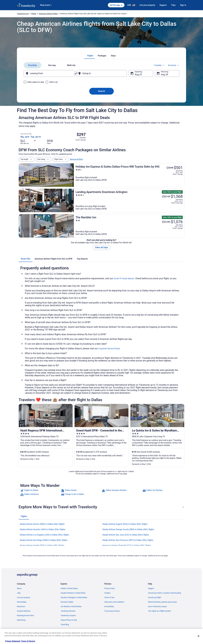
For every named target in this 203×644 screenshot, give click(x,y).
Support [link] (151, 588)
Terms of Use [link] (109, 597)
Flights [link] (34, 14)
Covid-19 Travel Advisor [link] (124, 279)
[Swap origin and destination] (76, 73)
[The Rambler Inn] (129, 226)
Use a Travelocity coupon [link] (157, 607)
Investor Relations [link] (24, 611)
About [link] (19, 588)
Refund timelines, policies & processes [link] (162, 602)
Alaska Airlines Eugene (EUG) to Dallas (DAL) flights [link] (125, 524)
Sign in (183, 5)
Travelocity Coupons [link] (68, 616)
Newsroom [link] (21, 607)
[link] (40, 491)
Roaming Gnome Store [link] (25, 616)
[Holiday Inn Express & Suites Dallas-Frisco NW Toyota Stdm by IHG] (129, 175)
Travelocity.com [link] (23, 14)
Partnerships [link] (22, 602)
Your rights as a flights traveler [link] (159, 611)
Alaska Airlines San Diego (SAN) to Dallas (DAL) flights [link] (44, 540)
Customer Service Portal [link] (109, 349)
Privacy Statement (13, 641)
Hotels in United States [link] (69, 588)
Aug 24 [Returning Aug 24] (165, 74)
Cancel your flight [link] (155, 597)
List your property (147, 5)
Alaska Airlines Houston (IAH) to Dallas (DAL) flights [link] (43, 529)
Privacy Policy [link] (110, 588)
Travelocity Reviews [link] (68, 611)
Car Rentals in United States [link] (71, 607)
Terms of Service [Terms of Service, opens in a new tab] (28, 641)
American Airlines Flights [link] (48, 14)
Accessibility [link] (109, 607)
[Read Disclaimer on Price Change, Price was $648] (170, 168)
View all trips (101, 247)
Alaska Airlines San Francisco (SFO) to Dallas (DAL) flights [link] (128, 540)
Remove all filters (77, 159)
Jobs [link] (19, 593)
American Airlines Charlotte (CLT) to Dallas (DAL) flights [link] (127, 545)
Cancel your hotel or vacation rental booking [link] (165, 593)
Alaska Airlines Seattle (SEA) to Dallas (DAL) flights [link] (42, 545)
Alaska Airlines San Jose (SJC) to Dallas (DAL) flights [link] (126, 535)
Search (101, 91)
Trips (173, 5)
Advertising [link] (21, 620)
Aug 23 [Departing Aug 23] (138, 74)
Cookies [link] (107, 593)
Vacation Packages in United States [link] (74, 597)
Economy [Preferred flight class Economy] (174, 65)
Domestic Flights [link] (67, 602)
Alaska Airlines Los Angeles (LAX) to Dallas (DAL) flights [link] (44, 535)
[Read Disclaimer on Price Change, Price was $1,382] (166, 222)
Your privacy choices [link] (112, 611)
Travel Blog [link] (65, 625)
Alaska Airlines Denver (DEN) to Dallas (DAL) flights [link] (42, 524)
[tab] (90, 56)
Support (163, 5)
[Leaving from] (49, 73)
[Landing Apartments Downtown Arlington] (129, 200)
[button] (101, 507)
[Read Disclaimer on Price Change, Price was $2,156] (166, 196)
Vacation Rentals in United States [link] (73, 593)
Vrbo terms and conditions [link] (114, 602)
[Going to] (101, 73)
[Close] (198, 636)
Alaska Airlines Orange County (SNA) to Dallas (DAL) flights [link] (128, 529)
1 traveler (159, 65)
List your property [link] (23, 597)
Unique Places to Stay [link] (69, 620)
